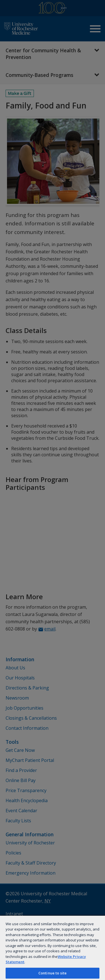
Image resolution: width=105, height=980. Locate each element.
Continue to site (53, 973)
